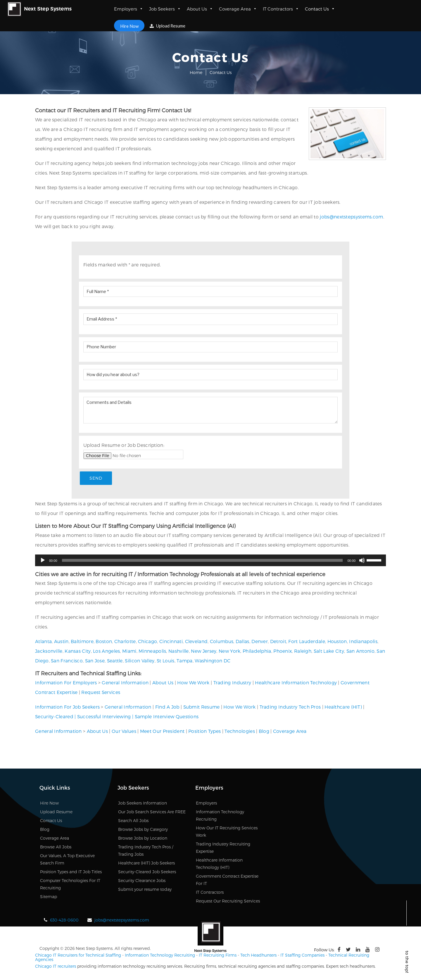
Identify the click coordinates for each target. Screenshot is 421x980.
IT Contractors (281, 9)
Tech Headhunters (258, 956)
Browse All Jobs (56, 847)
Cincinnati (171, 642)
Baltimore (82, 642)
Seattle (115, 661)
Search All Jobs (133, 821)
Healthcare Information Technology (296, 683)
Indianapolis (363, 642)
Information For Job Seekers (67, 707)
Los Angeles (106, 652)
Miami (129, 652)
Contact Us (320, 9)
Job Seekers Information (143, 804)
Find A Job (167, 707)
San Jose (95, 661)
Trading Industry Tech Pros (290, 707)
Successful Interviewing (104, 717)
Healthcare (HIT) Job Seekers (146, 863)
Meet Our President (162, 732)
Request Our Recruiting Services (228, 901)
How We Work (193, 683)
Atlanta (43, 642)
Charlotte (125, 642)
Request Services (101, 693)
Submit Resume (202, 707)
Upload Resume (168, 26)
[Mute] (362, 561)
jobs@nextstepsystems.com (351, 217)
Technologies (240, 732)
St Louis (165, 661)
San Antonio (360, 652)
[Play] (43, 561)
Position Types (205, 732)
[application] (210, 561)
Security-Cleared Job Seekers (147, 872)
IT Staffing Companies (302, 956)
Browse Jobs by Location (143, 839)
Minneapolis (152, 652)
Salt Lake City (329, 652)
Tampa (185, 661)
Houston (337, 642)
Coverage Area (238, 9)
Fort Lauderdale (307, 642)
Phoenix (283, 652)
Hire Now (129, 25)
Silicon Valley (140, 661)
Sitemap (49, 897)
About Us (200, 9)
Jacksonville (49, 652)
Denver (260, 642)
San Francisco (67, 661)
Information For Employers (66, 683)
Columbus (222, 642)
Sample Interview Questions (167, 717)
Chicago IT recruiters (56, 967)
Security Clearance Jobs (142, 881)
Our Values (124, 732)
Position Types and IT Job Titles (71, 872)
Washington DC (213, 661)
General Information (125, 683)
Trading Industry (232, 683)
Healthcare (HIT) (343, 707)
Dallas (243, 642)
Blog (264, 732)
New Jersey (204, 652)
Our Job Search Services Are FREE (152, 812)
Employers (129, 9)
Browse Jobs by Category (143, 830)
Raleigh (303, 652)
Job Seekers (165, 9)
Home (196, 72)
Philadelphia (257, 652)
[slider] (202, 561)
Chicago (147, 642)
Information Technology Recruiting (160, 956)
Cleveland (196, 642)
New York (230, 652)
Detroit (278, 642)
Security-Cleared (54, 717)
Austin (61, 642)
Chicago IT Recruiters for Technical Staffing (78, 956)
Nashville (179, 652)
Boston (104, 642)
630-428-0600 (64, 920)
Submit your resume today (145, 890)
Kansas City (78, 652)
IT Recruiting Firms (218, 956)
